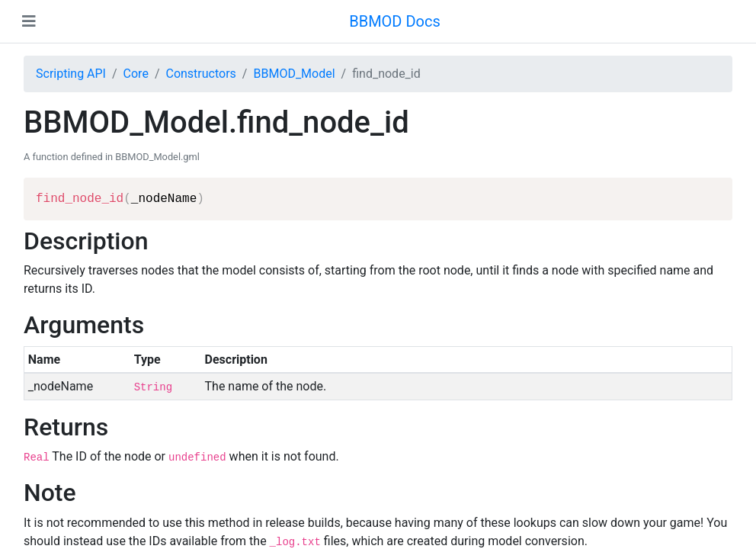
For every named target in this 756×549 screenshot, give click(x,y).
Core (136, 74)
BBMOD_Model (294, 74)
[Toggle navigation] (29, 21)
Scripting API (71, 74)
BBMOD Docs (395, 21)
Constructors (200, 74)
